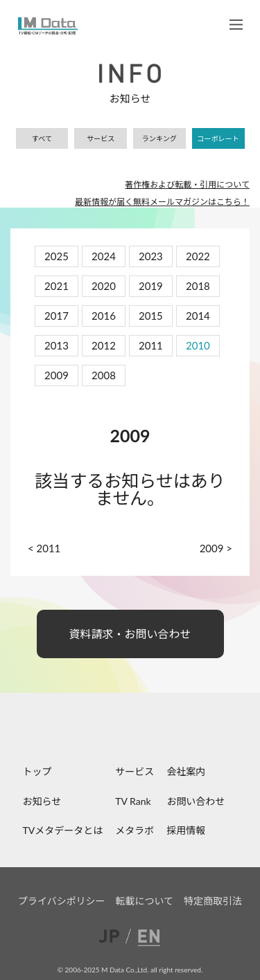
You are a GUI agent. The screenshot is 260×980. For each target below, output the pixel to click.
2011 (151, 345)
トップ (37, 771)
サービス (101, 138)
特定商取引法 (213, 901)
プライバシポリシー (62, 901)
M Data (48, 26)
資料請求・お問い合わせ (130, 634)
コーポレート (218, 138)
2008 (104, 375)
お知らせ (42, 801)
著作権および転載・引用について (187, 184)
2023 (151, 256)
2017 (57, 316)
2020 (104, 286)
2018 (198, 286)
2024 (104, 256)
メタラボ (135, 830)
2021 (57, 286)
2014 (198, 316)
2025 (57, 256)
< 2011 (44, 548)
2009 (57, 375)
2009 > (216, 548)
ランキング (159, 138)
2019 (151, 286)
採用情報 (186, 830)
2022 (198, 256)
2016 (104, 316)
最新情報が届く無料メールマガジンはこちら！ (162, 202)
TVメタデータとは (63, 830)
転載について (145, 901)
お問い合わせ (196, 801)
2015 (151, 316)
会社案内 (186, 771)
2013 (57, 345)
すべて (42, 138)
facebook (96, 734)
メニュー (236, 25)
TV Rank (133, 801)
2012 (104, 345)
